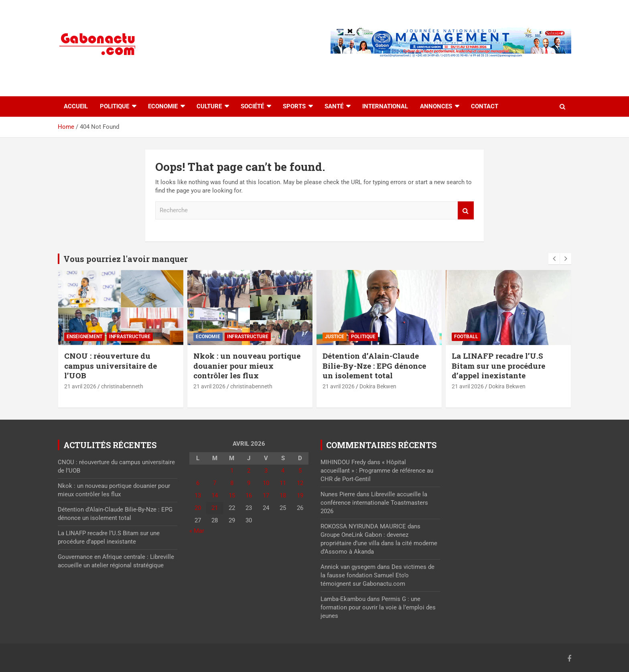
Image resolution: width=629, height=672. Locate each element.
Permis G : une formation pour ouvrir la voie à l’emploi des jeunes (378, 607)
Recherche (466, 210)
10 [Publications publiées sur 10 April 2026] (266, 483)
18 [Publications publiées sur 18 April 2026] (283, 495)
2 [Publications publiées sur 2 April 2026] (249, 471)
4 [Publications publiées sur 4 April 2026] (283, 471)
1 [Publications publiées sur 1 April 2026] (232, 471)
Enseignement (84, 337)
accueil (76, 106)
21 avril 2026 (80, 386)
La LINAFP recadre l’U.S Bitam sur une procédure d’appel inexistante (498, 365)
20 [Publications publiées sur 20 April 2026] (198, 508)
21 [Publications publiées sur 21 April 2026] (215, 508)
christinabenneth (122, 386)
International (385, 106)
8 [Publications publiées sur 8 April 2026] (232, 483)
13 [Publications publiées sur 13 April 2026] (198, 495)
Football (466, 337)
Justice (335, 337)
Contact (485, 106)
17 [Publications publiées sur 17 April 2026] (266, 495)
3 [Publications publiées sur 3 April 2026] (266, 471)
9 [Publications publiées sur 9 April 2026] (249, 483)
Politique (115, 106)
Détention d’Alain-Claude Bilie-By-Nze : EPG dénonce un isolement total (374, 365)
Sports (294, 106)
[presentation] (554, 259)
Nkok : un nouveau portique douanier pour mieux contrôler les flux (247, 365)
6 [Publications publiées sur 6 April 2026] (198, 483)
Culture (209, 106)
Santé (334, 106)
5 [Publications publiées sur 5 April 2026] (300, 471)
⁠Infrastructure (130, 337)
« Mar (197, 531)
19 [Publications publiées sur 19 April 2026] (300, 495)
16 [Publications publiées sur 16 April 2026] (249, 495)
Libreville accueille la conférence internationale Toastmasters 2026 (374, 503)
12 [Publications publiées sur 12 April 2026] (300, 483)
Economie (163, 106)
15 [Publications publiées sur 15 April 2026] (232, 495)
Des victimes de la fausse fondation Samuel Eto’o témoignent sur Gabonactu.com (377, 575)
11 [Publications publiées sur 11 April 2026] (283, 483)
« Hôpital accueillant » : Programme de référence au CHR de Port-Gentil (377, 471)
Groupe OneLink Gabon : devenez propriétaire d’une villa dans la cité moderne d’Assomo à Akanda (379, 543)
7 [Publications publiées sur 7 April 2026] (215, 483)
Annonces (436, 106)
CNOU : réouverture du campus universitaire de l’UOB (111, 365)
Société (252, 106)
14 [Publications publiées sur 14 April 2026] (215, 495)
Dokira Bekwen (378, 386)
